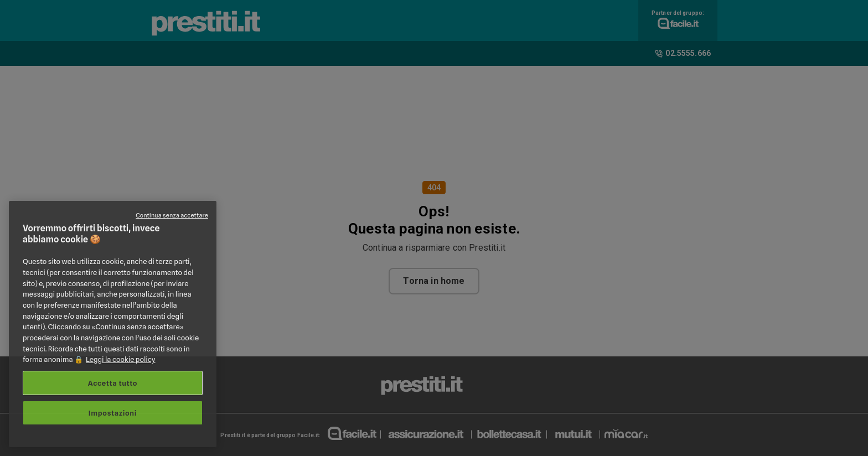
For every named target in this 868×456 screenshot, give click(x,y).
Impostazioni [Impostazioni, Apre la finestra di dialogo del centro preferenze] (113, 413)
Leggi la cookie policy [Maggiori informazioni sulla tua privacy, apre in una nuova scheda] (121, 359)
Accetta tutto (113, 383)
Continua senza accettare (172, 215)
